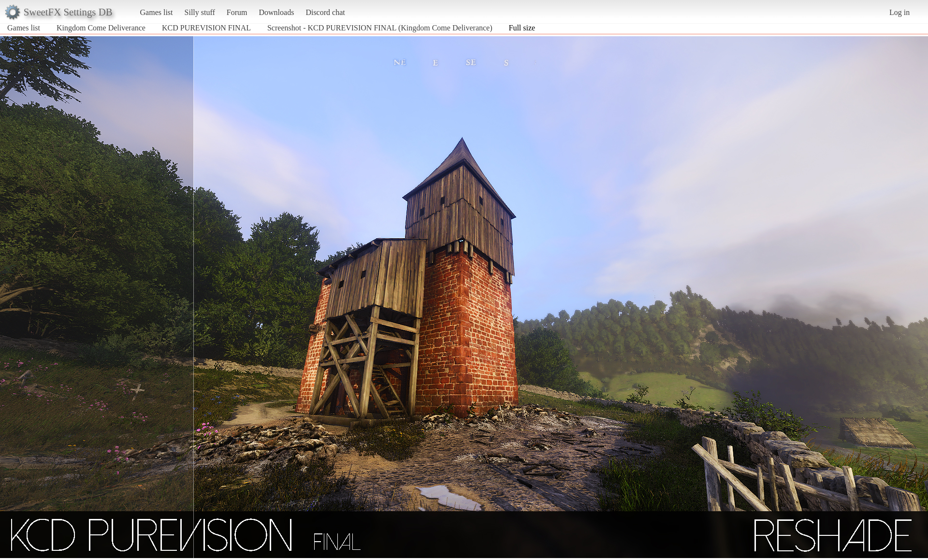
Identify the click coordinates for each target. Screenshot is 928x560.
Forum (237, 12)
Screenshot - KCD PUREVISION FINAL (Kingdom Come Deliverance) (380, 28)
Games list (157, 12)
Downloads (276, 12)
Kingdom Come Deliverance (101, 28)
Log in (899, 12)
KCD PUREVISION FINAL (206, 28)
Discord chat (325, 12)
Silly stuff (200, 12)
